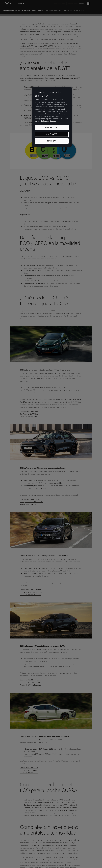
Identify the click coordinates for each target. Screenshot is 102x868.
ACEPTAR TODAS (52, 127)
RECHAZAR (52, 141)
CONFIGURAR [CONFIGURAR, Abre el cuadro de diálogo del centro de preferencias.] (52, 134)
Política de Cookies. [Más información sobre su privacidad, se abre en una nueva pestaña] (49, 121)
